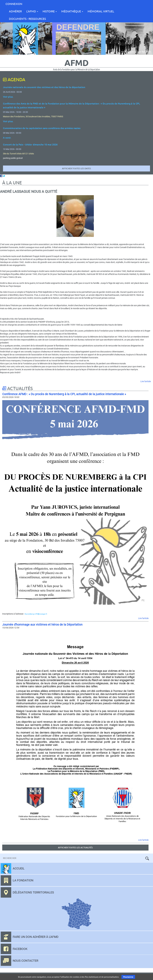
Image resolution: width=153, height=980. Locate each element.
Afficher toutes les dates (76, 168)
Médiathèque (72, 11)
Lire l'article (146, 381)
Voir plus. (8, 97)
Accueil (19, 868)
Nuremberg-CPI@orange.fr (36, 614)
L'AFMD (32, 11)
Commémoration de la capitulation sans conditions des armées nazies (42, 128)
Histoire (50, 11)
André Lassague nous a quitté (29, 192)
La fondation (23, 880)
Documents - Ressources (27, 19)
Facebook (20, 949)
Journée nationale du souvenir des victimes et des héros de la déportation (44, 87)
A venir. (7, 138)
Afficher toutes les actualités (75, 847)
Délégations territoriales (33, 892)
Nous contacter (25, 961)
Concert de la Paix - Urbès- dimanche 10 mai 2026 (30, 144)
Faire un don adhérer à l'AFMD (36, 937)
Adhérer (15, 11)
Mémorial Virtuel (101, 11)
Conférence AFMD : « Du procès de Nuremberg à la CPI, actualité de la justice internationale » (64, 394)
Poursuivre (128, 977)
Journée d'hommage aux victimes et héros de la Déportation (42, 625)
